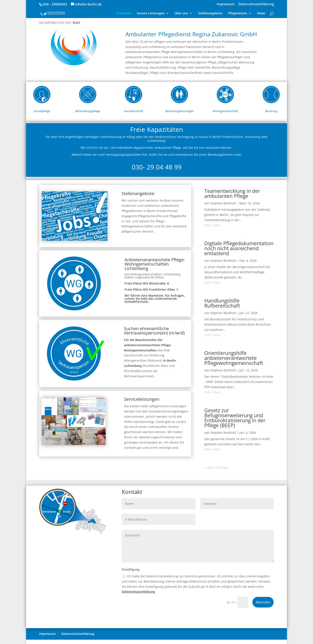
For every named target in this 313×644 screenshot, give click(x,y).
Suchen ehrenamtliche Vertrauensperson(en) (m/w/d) (154, 331)
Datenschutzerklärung (256, 4)
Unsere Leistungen (151, 13)
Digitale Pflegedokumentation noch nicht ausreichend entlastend (239, 248)
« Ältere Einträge (216, 468)
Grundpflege (42, 111)
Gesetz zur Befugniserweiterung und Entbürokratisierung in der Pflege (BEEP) (235, 418)
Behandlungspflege (88, 111)
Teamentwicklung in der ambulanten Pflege (232, 193)
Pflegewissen (238, 13)
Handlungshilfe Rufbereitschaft (222, 303)
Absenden (263, 602)
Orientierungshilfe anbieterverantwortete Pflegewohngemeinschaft (234, 358)
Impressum (226, 4)
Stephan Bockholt (223, 203)
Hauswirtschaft (133, 111)
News (261, 13)
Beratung (271, 111)
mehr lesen (213, 225)
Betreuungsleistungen (179, 111)
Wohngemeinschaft (225, 111)
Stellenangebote (210, 13)
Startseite (124, 13)
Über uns (181, 13)
